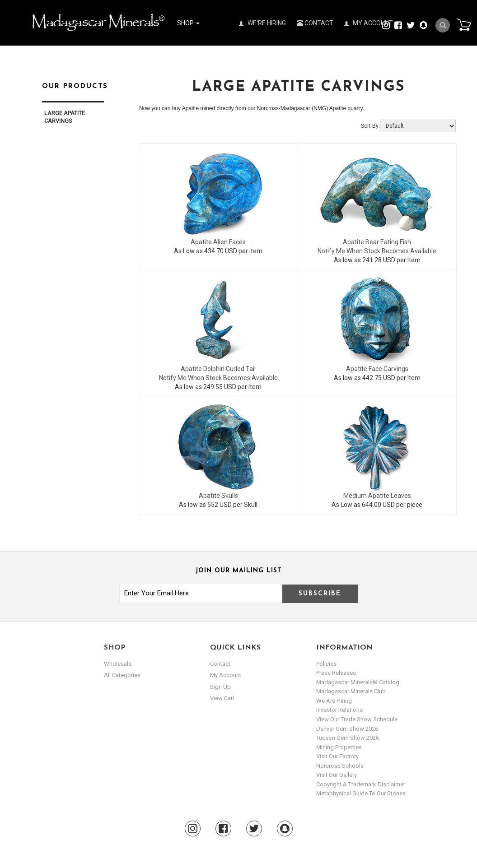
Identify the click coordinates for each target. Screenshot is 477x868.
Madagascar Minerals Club (351, 691)
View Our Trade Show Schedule (357, 719)
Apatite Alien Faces (218, 242)
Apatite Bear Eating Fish (377, 242)
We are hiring (334, 701)
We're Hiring (262, 23)
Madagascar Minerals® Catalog (358, 682)
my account (226, 675)
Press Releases (336, 673)
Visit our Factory (337, 756)
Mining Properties (339, 747)
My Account (369, 23)
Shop (188, 23)
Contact (315, 23)
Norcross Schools (340, 766)
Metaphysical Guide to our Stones (361, 793)
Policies (326, 664)
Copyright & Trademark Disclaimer (361, 784)
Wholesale (118, 664)
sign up (220, 687)
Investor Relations (339, 710)
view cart (222, 698)
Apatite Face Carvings (377, 369)
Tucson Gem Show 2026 (348, 738)
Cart (464, 24)
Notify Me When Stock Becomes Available (377, 251)
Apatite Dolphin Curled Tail (218, 369)
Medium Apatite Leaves (377, 496)
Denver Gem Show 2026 (347, 729)
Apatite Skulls (218, 496)
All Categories (122, 675)
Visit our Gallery (337, 775)
